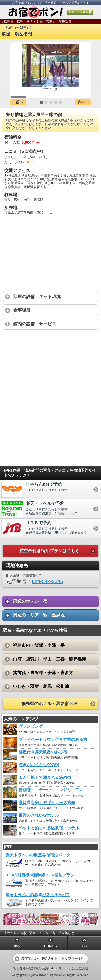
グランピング (31, 726)
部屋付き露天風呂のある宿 (43, 752)
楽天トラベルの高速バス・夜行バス (38, 895)
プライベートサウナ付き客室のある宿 (53, 740)
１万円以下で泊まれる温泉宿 (45, 777)
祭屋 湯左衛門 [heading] (17, 34)
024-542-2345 (47, 581)
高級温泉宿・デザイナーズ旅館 (47, 803)
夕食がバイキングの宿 (39, 765)
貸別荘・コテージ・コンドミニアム (51, 790)
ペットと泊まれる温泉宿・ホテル (49, 828)
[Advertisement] (50, 373)
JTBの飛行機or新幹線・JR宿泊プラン (40, 875)
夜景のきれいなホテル (39, 815)
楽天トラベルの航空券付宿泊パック (38, 855)
